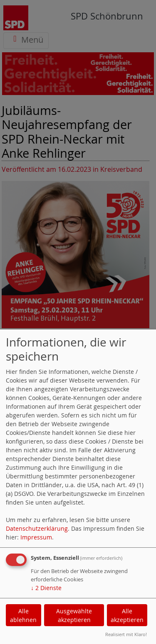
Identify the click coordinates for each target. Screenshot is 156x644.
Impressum (36, 537)
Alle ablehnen (23, 615)
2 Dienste (46, 588)
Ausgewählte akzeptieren (74, 615)
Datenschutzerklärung (37, 528)
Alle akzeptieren (127, 615)
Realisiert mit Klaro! (126, 634)
